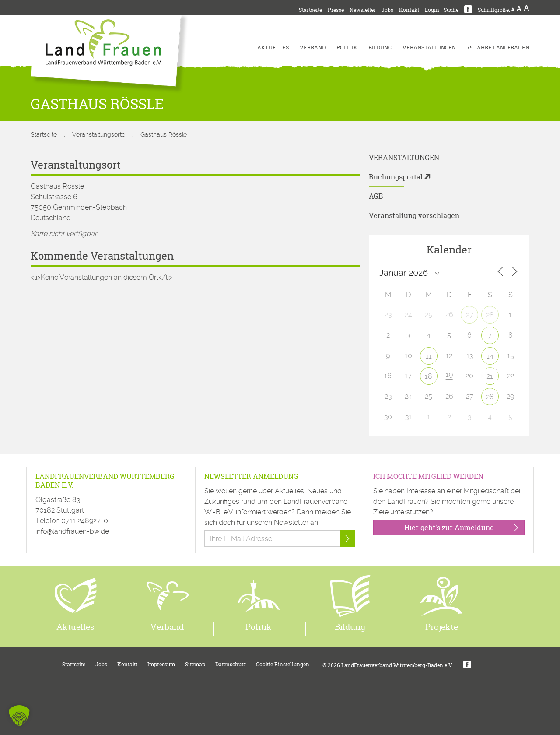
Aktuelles (273, 47)
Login (432, 10)
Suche (451, 10)
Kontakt (409, 10)
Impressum (161, 664)
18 (429, 376)
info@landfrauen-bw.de (72, 531)
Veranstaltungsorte (99, 134)
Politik (347, 47)
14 (490, 356)
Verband (313, 47)
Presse (336, 10)
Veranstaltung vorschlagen (414, 215)
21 (490, 376)
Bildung (380, 47)
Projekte (442, 627)
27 (470, 315)
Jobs (387, 10)
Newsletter (363, 10)
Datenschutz (231, 664)
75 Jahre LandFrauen (498, 47)
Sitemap (195, 664)
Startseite (310, 10)
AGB (376, 196)
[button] (19, 716)
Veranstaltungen (429, 47)
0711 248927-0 (85, 521)
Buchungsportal (396, 177)
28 (490, 315)
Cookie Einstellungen (283, 664)
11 (429, 356)
